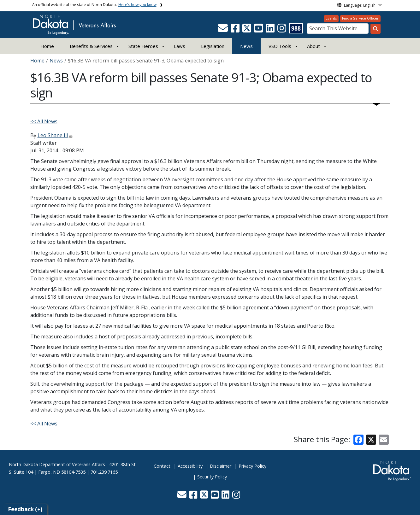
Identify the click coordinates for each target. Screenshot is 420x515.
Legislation (213, 46)
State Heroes (143, 46)
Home (47, 46)
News (246, 46)
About (314, 46)
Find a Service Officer (360, 18)
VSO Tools (280, 46)
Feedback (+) (25, 509)
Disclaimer (221, 466)
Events (331, 18)
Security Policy (212, 477)
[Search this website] (376, 29)
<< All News (44, 121)
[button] (223, 30)
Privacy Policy (252, 466)
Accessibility (190, 466)
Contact (162, 466)
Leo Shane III (53, 135)
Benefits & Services (91, 46)
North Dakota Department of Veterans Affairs (57, 464)
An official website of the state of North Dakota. (94, 5)
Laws (180, 46)
